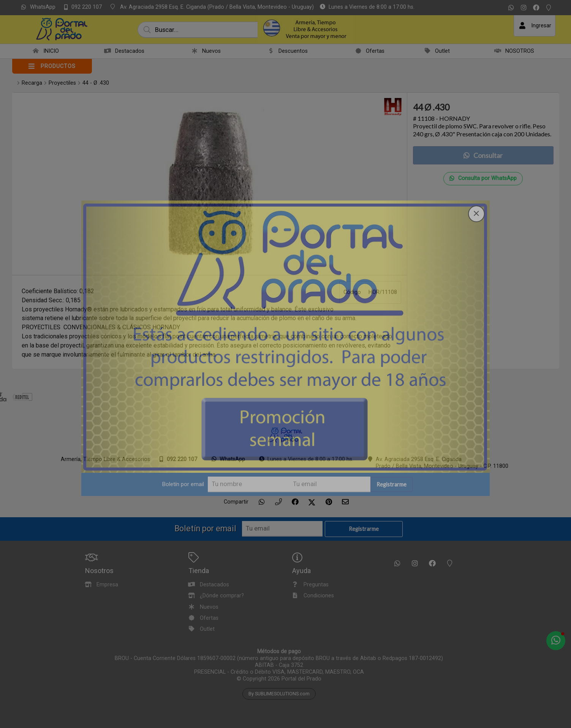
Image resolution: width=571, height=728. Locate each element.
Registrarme (396, 438)
